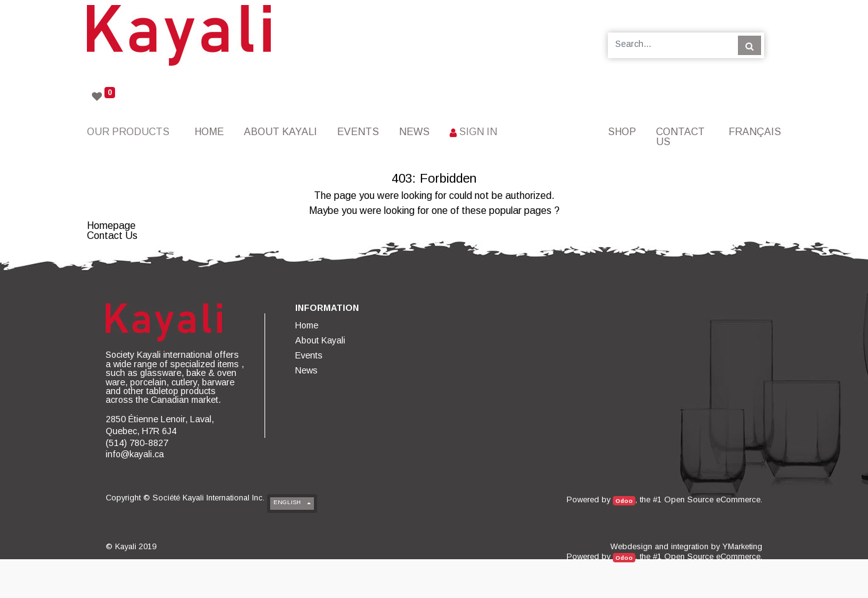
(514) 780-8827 (137, 443)
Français (755, 132)
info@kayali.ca (135, 454)
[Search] (749, 45)
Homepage (111, 226)
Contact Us (112, 236)
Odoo (624, 501)
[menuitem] (209, 132)
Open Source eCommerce (712, 499)
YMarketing (742, 546)
